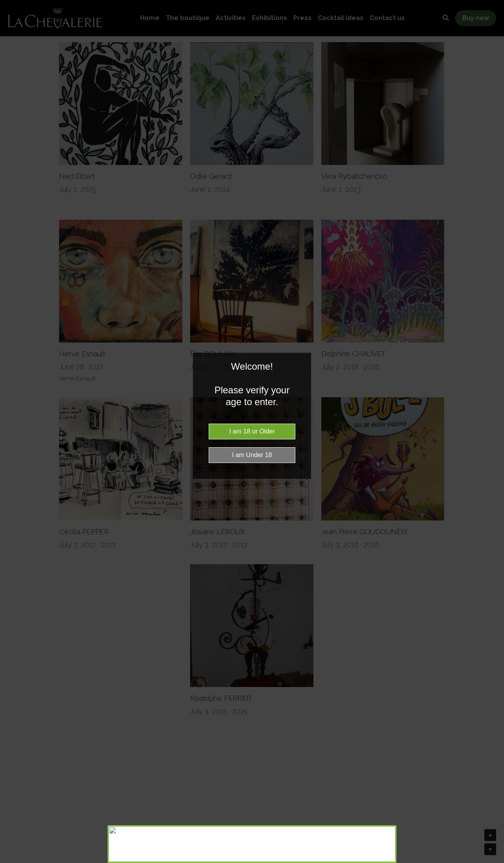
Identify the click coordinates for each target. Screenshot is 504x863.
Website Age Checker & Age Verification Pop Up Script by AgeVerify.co (494, 861)
